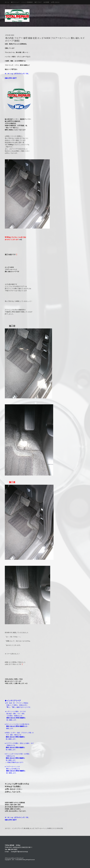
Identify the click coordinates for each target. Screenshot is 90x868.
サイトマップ (20, 858)
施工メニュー (15, 2)
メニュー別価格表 (27, 2)
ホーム (7, 2)
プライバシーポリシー (10, 858)
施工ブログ (38, 2)
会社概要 (46, 2)
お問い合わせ (55, 2)
